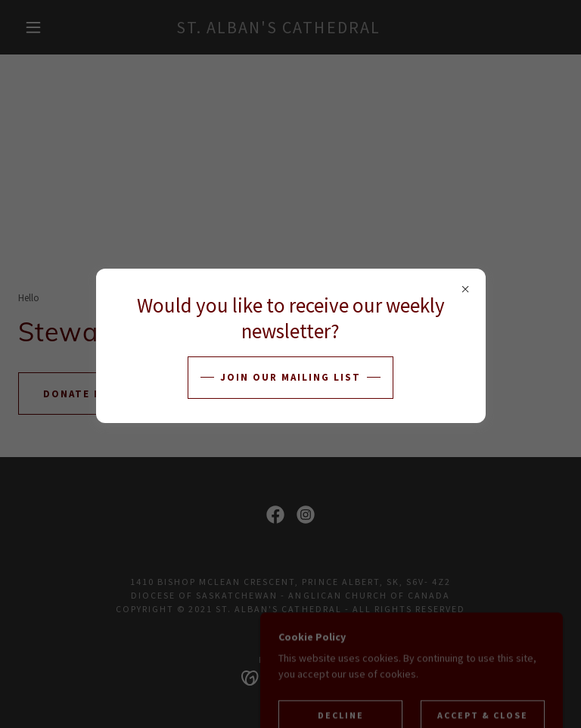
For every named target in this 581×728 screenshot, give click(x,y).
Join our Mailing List (290, 377)
